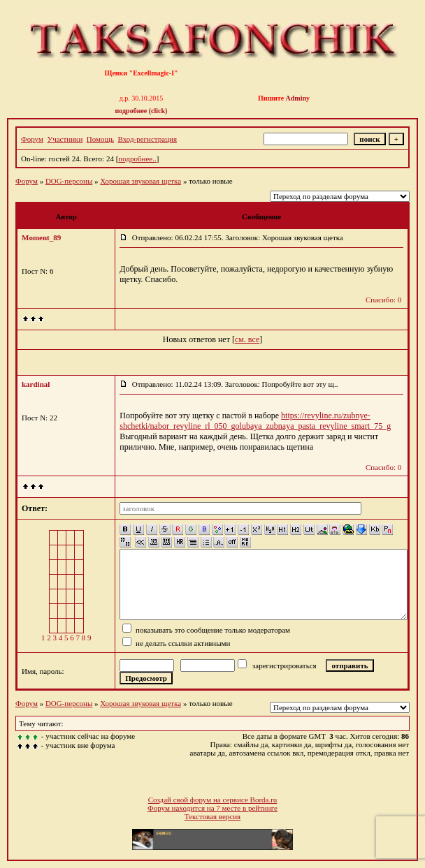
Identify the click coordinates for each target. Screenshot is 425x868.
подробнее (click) (142, 111)
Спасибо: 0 (383, 300)
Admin (296, 98)
